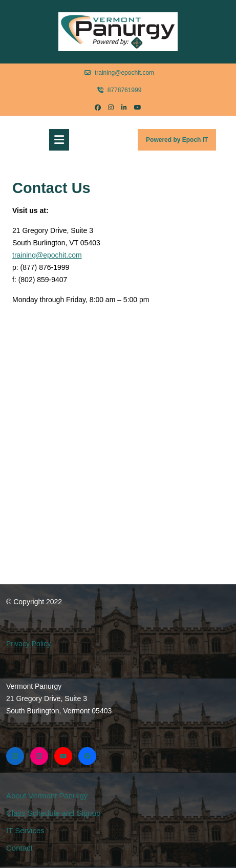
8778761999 (120, 90)
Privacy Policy (28, 644)
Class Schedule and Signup (53, 813)
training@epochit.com (119, 72)
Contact (19, 848)
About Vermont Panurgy (47, 796)
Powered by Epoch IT (181, 143)
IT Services (25, 830)
